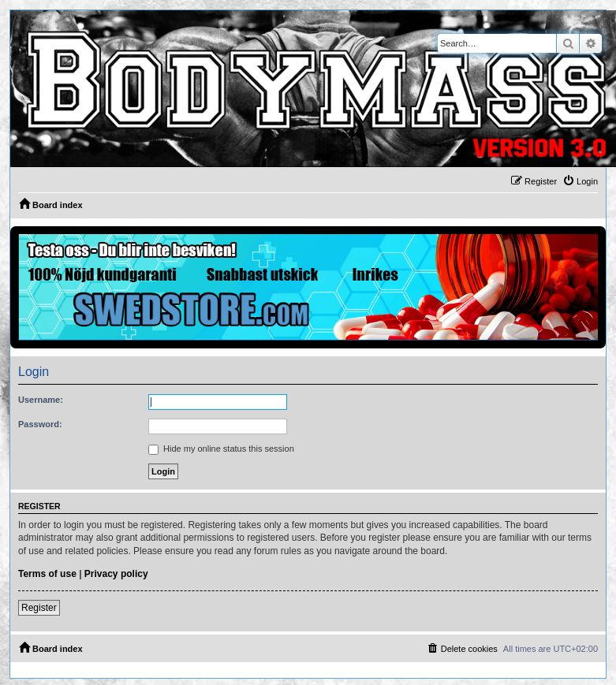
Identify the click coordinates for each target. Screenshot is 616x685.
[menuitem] (580, 181)
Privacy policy (116, 574)
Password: (40, 424)
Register (39, 608)
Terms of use (47, 574)
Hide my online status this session (221, 449)
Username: (41, 400)
